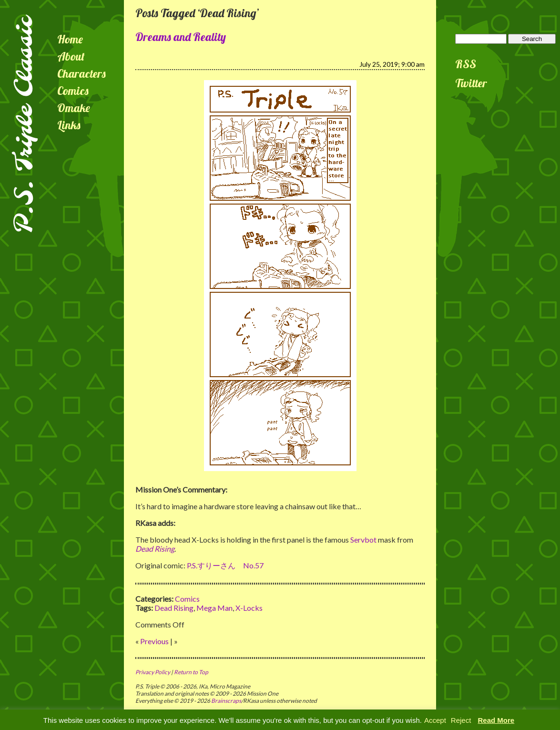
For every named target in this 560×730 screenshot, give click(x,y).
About (71, 56)
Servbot (363, 540)
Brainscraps (226, 701)
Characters (81, 73)
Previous (154, 641)
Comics (73, 91)
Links (69, 125)
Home (70, 39)
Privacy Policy (153, 672)
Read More (496, 720)
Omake (74, 108)
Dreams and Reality (181, 37)
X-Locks (249, 608)
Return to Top (191, 672)
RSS (466, 64)
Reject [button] (461, 720)
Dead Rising (174, 608)
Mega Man (214, 608)
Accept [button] (435, 720)
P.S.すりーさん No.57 (225, 565)
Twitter (471, 83)
